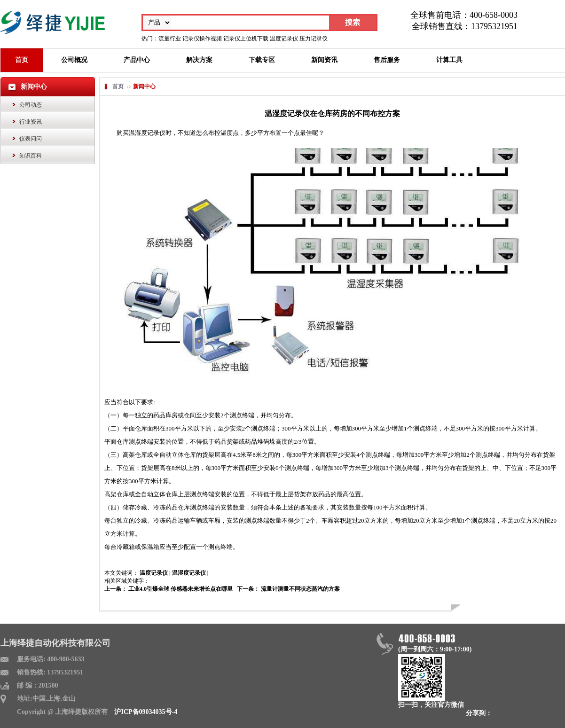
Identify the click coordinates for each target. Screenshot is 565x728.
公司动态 (31, 105)
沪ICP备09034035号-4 (146, 712)
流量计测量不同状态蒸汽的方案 (300, 589)
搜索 (353, 22)
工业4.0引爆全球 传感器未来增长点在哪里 (180, 589)
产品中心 (137, 60)
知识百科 (31, 156)
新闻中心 (144, 86)
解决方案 (199, 60)
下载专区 (262, 60)
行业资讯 (31, 122)
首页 (22, 60)
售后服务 (387, 60)
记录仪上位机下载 (246, 39)
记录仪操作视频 (202, 39)
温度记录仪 (284, 39)
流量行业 (170, 39)
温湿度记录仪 (189, 573)
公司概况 (74, 60)
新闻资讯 (324, 60)
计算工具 (449, 60)
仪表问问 (31, 139)
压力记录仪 (314, 39)
